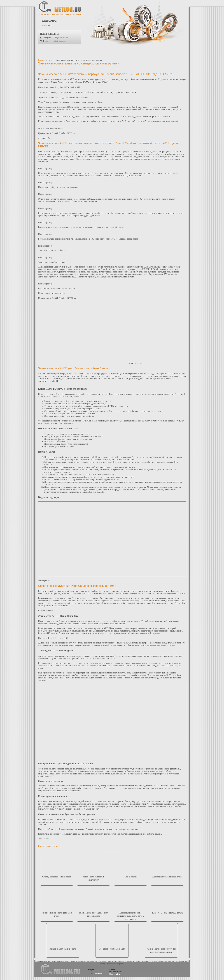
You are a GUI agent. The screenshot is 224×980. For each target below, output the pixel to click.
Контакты (168, 52)
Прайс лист (47, 25)
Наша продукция (49, 21)
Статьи (150, 52)
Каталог (78, 52)
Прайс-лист (97, 52)
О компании (60, 52)
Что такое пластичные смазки (125, 52)
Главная (42, 60)
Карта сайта (115, 974)
